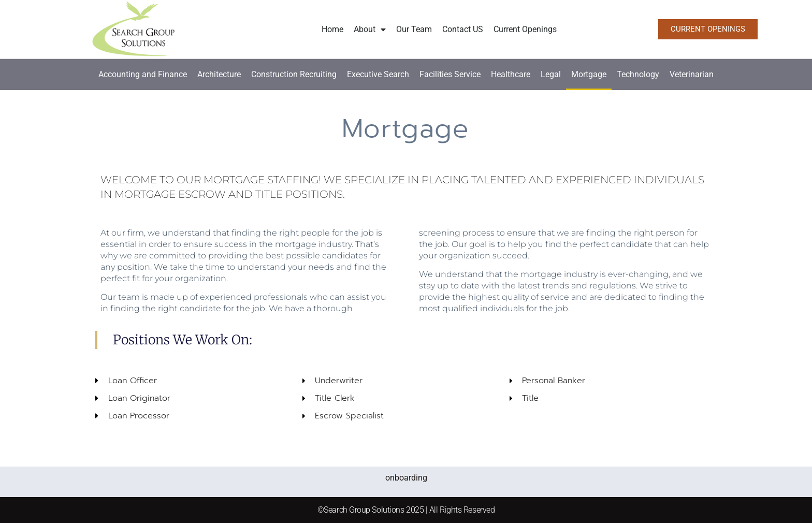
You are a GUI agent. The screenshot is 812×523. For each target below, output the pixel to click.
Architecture (219, 74)
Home (332, 29)
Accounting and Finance (143, 74)
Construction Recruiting (294, 74)
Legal (551, 74)
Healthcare (511, 74)
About (370, 30)
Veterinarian (692, 74)
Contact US (463, 29)
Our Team (414, 29)
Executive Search (378, 74)
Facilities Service (450, 74)
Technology (638, 74)
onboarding (406, 478)
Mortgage (589, 74)
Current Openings (525, 29)
